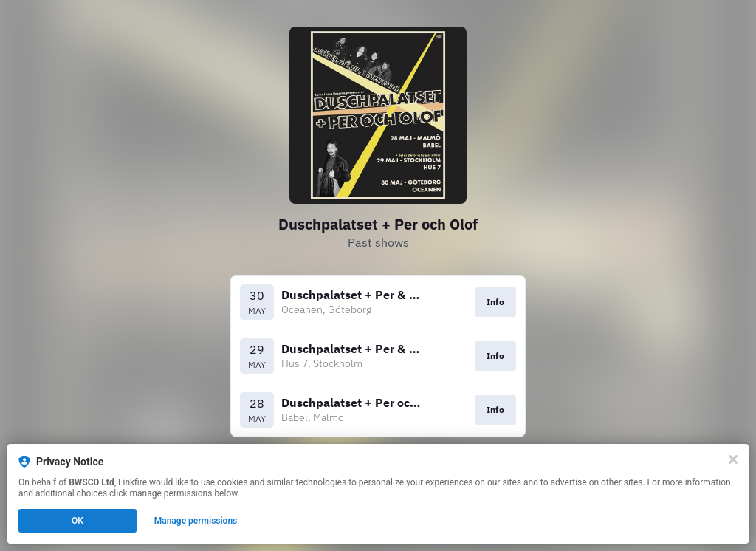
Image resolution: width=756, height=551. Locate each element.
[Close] (733, 459)
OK (78, 521)
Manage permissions (196, 521)
